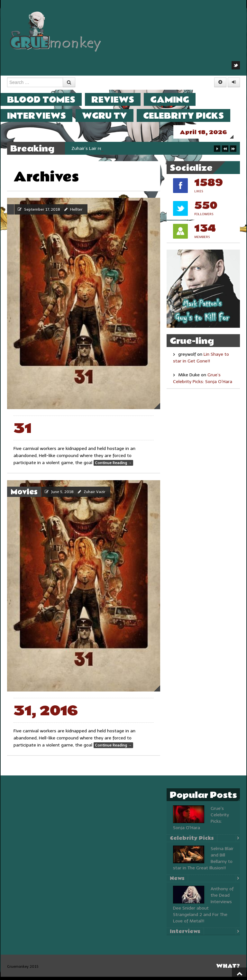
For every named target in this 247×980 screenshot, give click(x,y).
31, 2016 (46, 714)
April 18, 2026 (210, 132)
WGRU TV (111, 116)
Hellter (76, 213)
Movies (24, 495)
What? (228, 969)
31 (23, 432)
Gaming (176, 100)
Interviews (43, 116)
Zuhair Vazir (95, 495)
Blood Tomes (48, 100)
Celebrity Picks (190, 116)
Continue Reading (113, 466)
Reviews (119, 100)
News (177, 882)
